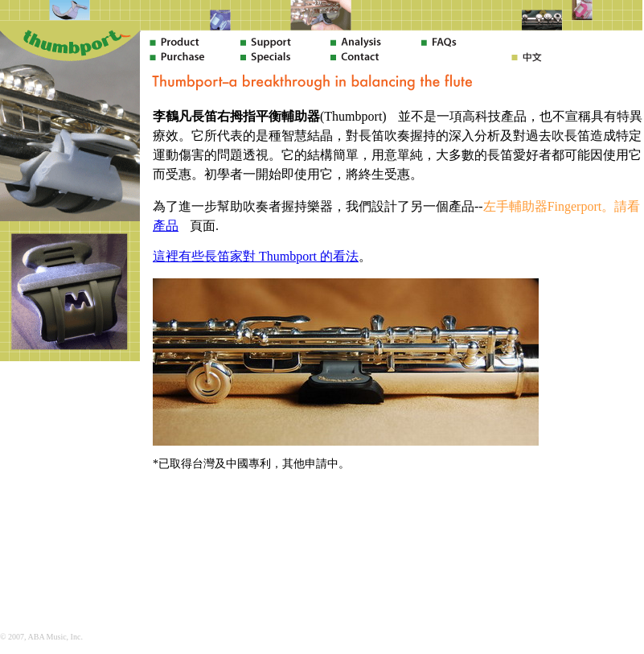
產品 (166, 226)
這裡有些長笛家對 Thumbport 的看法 (256, 256)
